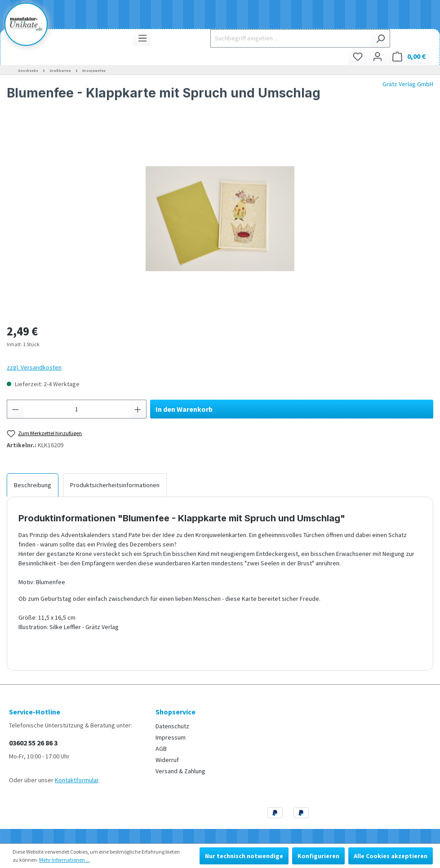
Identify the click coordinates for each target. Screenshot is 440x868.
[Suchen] (380, 38)
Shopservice (176, 712)
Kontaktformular (77, 780)
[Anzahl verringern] (15, 409)
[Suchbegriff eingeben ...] (291, 38)
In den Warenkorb (184, 409)
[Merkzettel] (358, 56)
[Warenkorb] (409, 56)
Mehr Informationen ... (64, 860)
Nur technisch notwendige (244, 856)
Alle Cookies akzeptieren (391, 856)
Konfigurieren (318, 856)
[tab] (33, 485)
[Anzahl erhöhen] (138, 409)
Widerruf (167, 760)
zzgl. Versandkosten (34, 367)
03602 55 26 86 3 (33, 743)
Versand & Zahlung (180, 771)
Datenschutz (172, 726)
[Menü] (142, 38)
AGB (161, 749)
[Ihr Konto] (378, 56)
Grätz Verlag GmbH (408, 84)
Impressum (171, 737)
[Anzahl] (77, 409)
